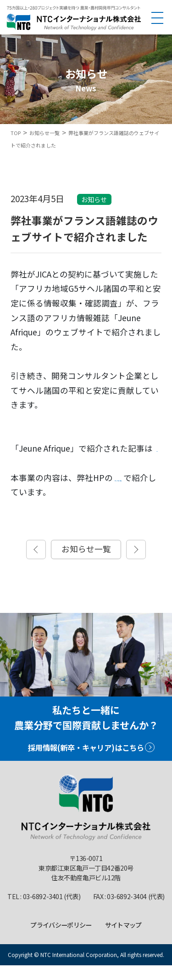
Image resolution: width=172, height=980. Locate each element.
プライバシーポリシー (61, 939)
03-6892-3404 (127, 911)
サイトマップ (123, 939)
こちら (25, 463)
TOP (16, 133)
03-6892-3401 (43, 911)
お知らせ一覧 (44, 133)
